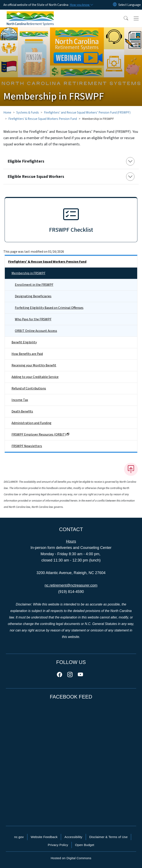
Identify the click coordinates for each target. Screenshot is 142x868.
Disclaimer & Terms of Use (109, 837)
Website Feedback (44, 837)
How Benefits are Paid (27, 354)
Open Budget (85, 845)
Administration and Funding (31, 423)
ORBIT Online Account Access (36, 331)
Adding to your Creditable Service (35, 377)
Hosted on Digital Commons (71, 858)
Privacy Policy (58, 845)
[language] (130, 5)
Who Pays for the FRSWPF (33, 319)
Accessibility (73, 837)
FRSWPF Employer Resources (40, 435)
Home (7, 113)
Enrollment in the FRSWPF (34, 285)
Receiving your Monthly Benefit (34, 365)
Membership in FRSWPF (28, 273)
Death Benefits (22, 411)
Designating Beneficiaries (33, 296)
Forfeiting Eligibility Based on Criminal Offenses (49, 308)
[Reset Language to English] (115, 5)
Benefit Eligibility (24, 342)
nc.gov (19, 837)
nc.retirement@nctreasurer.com (71, 585)
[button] (123, 18)
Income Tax (20, 400)
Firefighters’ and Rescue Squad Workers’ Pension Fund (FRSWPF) (87, 113)
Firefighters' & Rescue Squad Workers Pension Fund (43, 119)
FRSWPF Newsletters (27, 446)
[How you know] (81, 5)
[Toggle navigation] (136, 18)
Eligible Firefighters (26, 161)
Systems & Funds (28, 113)
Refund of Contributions (29, 388)
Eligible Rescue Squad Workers (36, 177)
